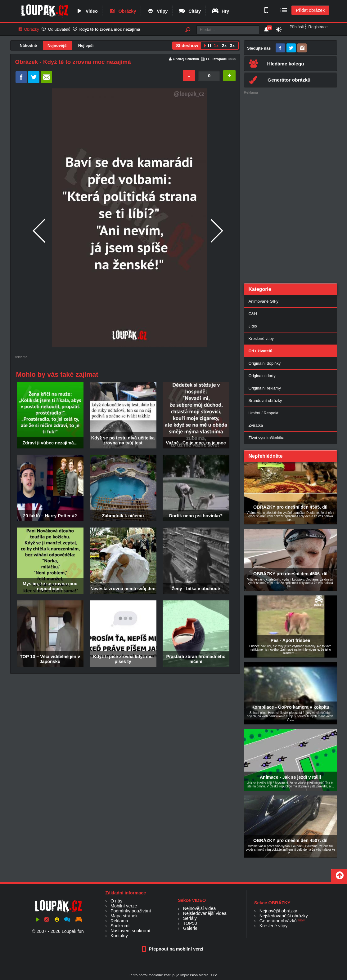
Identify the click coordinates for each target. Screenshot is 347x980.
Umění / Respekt (264, 413)
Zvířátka (256, 425)
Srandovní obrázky (265, 401)
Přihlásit (297, 27)
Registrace (318, 27)
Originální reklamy (265, 388)
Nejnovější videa (200, 908)
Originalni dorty (262, 376)
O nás (116, 901)
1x (216, 46)
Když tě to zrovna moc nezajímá (110, 29)
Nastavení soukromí (130, 931)
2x (224, 46)
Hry (220, 11)
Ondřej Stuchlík (186, 59)
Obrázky (122, 11)
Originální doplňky (265, 363)
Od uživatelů (59, 29)
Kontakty (119, 936)
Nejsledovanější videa (205, 913)
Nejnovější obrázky (278, 911)
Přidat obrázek (310, 10)
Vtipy (157, 11)
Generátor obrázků (278, 921)
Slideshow (187, 46)
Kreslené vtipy (261, 339)
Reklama (119, 921)
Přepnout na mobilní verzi (173, 949)
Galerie (190, 928)
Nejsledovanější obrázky (284, 916)
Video (87, 11)
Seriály (190, 918)
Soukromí (120, 926)
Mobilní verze (124, 906)
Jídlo (253, 326)
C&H (253, 314)
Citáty (189, 11)
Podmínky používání (131, 911)
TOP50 (190, 923)
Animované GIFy (264, 301)
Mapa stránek (124, 916)
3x (232, 46)
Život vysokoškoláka (267, 438)
